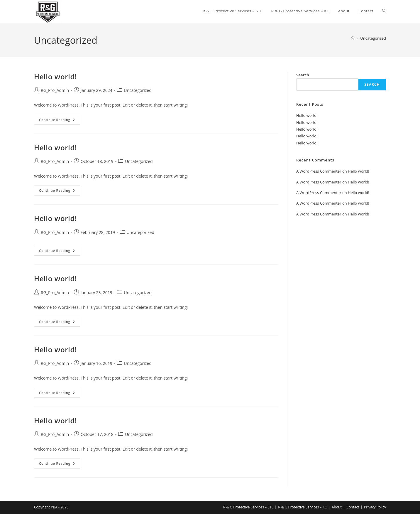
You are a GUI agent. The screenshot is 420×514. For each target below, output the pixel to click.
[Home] (353, 38)
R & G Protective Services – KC (302, 507)
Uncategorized (373, 38)
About (337, 507)
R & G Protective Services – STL (248, 507)
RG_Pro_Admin (55, 90)
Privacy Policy (375, 507)
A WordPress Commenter (319, 171)
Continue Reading (60, 121)
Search (303, 75)
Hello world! (55, 76)
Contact (353, 507)
